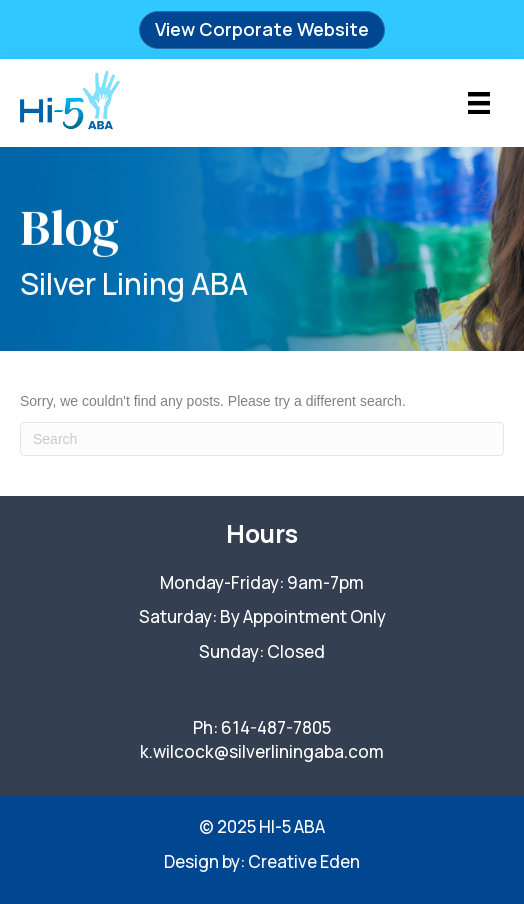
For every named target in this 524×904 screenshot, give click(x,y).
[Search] (262, 439)
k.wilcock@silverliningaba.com (262, 751)
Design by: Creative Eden (262, 861)
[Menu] (479, 103)
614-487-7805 (276, 727)
